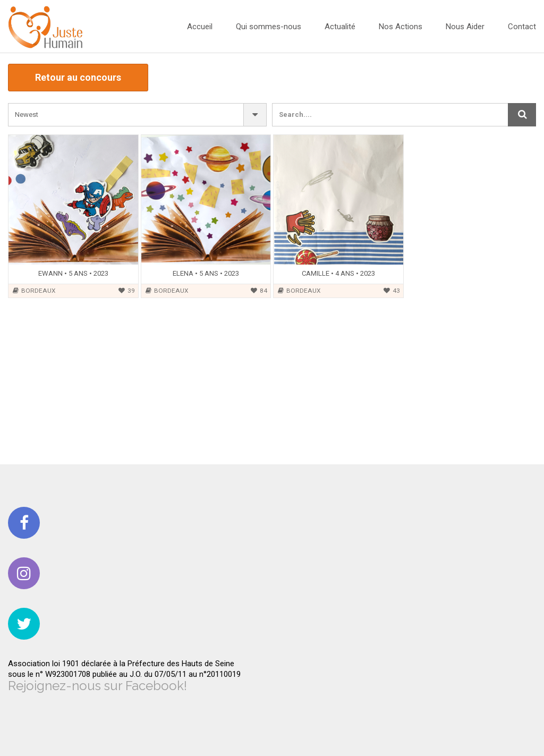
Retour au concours (78, 77)
